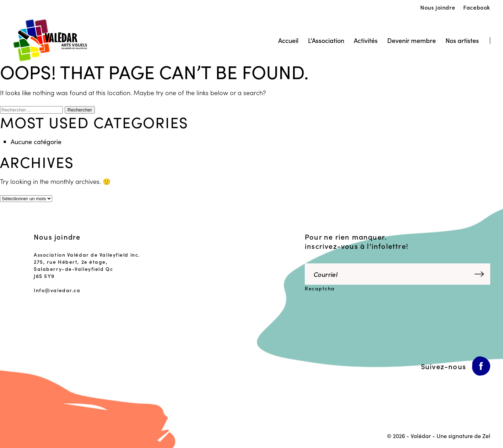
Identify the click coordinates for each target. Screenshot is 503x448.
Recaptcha (320, 288)
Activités (366, 40)
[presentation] (353, 311)
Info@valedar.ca (57, 290)
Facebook (477, 7)
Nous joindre (438, 7)
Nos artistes (462, 40)
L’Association (326, 40)
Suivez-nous (443, 366)
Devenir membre (412, 40)
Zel (486, 436)
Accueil (288, 40)
